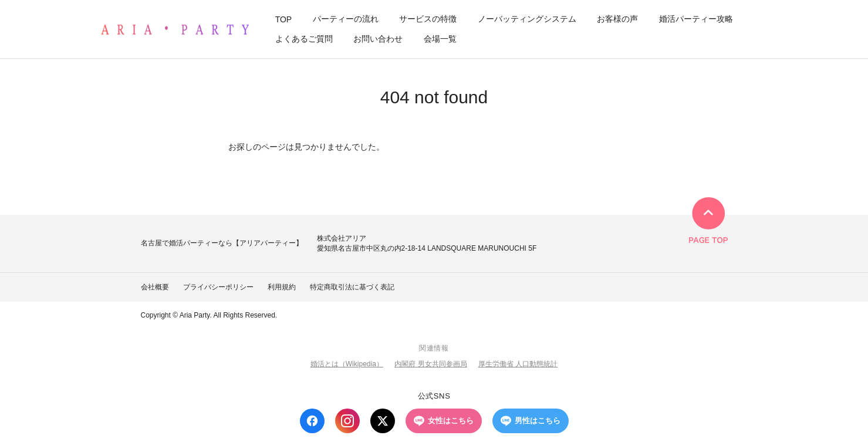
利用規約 (282, 287)
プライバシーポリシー (218, 287)
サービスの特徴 (428, 19)
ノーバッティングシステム (527, 19)
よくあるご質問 (304, 39)
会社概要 (155, 287)
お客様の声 (617, 19)
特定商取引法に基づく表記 (352, 287)
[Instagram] (347, 421)
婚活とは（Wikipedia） (347, 364)
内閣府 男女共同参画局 (430, 364)
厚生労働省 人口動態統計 (518, 364)
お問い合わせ (378, 39)
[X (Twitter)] (383, 421)
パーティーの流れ (346, 19)
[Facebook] (312, 421)
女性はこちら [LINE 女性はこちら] (444, 421)
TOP (284, 19)
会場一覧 (440, 39)
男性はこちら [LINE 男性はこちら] (531, 421)
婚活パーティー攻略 (696, 19)
